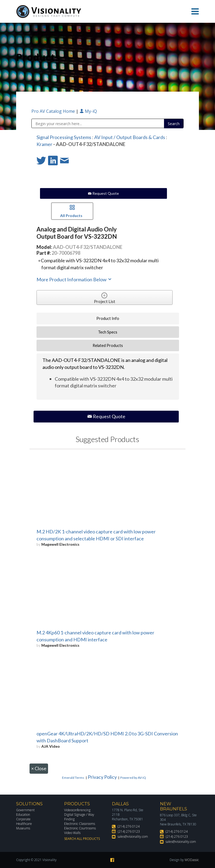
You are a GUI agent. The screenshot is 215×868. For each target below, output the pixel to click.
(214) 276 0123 (129, 831)
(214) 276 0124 (129, 826)
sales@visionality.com (133, 837)
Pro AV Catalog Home (54, 111)
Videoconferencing (77, 810)
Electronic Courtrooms (80, 828)
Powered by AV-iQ (133, 778)
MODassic (192, 860)
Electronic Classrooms (80, 824)
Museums (23, 828)
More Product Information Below (74, 279)
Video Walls (72, 833)
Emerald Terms (73, 778)
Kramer (44, 144)
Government (25, 810)
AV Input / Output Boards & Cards (130, 137)
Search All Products (82, 839)
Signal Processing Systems (64, 137)
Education (23, 815)
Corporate (23, 819)
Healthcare (24, 824)
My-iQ (88, 111)
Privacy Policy (102, 777)
